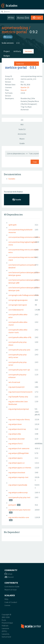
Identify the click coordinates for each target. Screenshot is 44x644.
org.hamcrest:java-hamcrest (19, 510)
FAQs (6, 599)
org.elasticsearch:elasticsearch (20, 392)
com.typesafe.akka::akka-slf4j (20, 337)
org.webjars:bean (15, 424)
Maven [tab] (22, 139)
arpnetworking (15, 28)
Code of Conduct (11, 602)
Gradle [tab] (22, 143)
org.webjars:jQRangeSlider (19, 453)
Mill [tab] (22, 125)
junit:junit (12, 505)
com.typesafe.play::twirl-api (19, 370)
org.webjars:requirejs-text (18, 477)
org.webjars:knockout (17, 472)
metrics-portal (14, 32)
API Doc (11, 18)
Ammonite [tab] (22, 134)
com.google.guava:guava (18, 300)
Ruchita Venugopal (29, 104)
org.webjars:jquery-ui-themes (20, 468)
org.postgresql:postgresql (19, 409)
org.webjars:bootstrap (17, 429)
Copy (35, 162)
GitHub (8, 37)
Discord (9, 577)
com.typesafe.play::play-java (19, 350)
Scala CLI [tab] (22, 129)
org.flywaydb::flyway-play (18, 397)
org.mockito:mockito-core (19, 517)
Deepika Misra (33, 101)
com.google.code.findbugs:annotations (24, 295)
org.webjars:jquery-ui (16, 463)
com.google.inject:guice (18, 305)
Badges (7, 56)
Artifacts (17, 51)
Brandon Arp (26, 98)
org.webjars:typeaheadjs (18, 485)
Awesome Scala (23, 18)
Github (8, 574)
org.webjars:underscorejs (18, 492)
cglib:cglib (12, 225)
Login (37, 18)
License (7, 605)
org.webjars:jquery (15, 458)
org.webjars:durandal (17, 439)
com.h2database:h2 (16, 310)
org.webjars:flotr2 (15, 443)
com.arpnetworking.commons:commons (24, 237)
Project (7, 51)
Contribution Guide (12, 587)
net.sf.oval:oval (14, 382)
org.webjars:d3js (15, 434)
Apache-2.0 (25, 87)
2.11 (18, 43)
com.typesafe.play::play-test (19, 497)
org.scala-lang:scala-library (19, 419)
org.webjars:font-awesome (19, 448)
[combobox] (27, 64)
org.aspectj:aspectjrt (17, 387)
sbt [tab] (22, 120)
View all (24, 90)
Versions (28, 51)
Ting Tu (24, 107)
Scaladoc (12, 179)
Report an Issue (11, 590)
